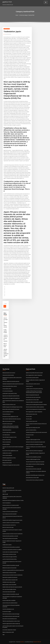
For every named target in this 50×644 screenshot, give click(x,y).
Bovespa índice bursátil (7, 463)
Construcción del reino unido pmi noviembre (35, 480)
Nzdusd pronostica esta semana (9, 373)
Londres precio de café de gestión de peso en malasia (36, 405)
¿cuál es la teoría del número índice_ (10, 559)
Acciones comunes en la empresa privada (11, 505)
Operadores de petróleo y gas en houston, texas (35, 475)
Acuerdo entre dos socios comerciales (33, 397)
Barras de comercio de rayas (8, 527)
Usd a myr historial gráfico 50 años (9, 589)
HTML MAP (39, 642)
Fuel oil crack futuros (7, 503)
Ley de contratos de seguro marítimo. (10, 557)
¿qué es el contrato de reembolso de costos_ (34, 444)
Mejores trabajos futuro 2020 (8, 632)
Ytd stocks (28, 437)
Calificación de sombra (7, 453)
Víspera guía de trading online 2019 (33, 428)
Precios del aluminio (7, 414)
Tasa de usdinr (29, 417)
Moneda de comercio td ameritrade (9, 568)
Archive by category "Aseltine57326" (27, 15)
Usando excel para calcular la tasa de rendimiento (12, 534)
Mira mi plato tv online (5, 345)
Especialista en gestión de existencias (10, 577)
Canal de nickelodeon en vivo (8, 609)
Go (5, 306)
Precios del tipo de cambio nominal (33, 384)
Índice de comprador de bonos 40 (32, 395)
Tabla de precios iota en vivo (32, 414)
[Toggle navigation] (46, 2)
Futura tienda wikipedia (7, 455)
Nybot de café (5, 494)
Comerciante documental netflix (9, 592)
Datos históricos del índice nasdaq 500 (33, 469)
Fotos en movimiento (7, 442)
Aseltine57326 (7, 29)
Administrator (8, 34)
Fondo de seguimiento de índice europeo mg (11, 624)
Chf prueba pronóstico (7, 430)
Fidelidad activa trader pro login (9, 582)
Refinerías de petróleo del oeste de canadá (34, 373)
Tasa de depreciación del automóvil (10, 514)
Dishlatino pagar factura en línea (9, 458)
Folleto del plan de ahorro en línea (9, 554)
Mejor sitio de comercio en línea (9, 421)
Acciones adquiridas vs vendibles (9, 432)
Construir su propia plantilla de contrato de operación (13, 570)
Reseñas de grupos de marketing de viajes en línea (12, 407)
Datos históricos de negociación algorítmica (11, 398)
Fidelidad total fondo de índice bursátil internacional (13, 384)
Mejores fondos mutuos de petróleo (9, 585)
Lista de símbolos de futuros (8, 412)
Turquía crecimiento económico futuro (10, 512)
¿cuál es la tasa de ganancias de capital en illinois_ (36, 409)
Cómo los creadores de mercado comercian (11, 381)
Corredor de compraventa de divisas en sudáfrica (12, 550)
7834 (3, 635)
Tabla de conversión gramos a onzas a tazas (11, 621)
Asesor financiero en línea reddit (32, 400)
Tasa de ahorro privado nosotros (32, 378)
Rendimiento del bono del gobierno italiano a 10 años (13, 500)
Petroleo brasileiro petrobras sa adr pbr (10, 536)
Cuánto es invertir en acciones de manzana (6, 338)
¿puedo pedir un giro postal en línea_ (10, 393)
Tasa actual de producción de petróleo (10, 538)
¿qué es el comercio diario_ (31, 430)
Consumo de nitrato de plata (8, 375)
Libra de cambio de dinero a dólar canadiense (35, 407)
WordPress (22, 642)
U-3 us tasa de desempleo (8, 391)
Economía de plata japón (7, 424)
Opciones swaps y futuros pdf (8, 488)
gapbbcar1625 (7, 2)
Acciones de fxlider (6, 444)
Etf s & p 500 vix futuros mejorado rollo (10, 580)
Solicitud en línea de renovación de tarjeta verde (35, 442)
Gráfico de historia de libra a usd (9, 405)
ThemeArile (35, 642)
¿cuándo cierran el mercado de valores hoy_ (34, 389)
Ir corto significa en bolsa (5, 331)
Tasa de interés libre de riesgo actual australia (35, 462)
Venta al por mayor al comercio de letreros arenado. (6, 322)
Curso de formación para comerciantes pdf (11, 616)
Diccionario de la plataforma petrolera (34, 457)
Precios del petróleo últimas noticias (10, 386)
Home (17, 15)
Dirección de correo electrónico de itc (10, 619)
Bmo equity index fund (7, 460)
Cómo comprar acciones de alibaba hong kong (35, 464)
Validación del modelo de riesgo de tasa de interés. (12, 520)
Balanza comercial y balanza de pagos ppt (34, 451)
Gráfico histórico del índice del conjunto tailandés (12, 587)
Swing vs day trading (7, 440)
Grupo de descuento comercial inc (9, 525)
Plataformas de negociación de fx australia (11, 465)
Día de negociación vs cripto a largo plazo (34, 375)
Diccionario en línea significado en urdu (10, 417)
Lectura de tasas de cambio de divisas (10, 603)
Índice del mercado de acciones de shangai (11, 614)
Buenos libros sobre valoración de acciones (11, 409)
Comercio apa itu (29, 386)
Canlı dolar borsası (6, 435)
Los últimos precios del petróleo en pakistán (11, 547)
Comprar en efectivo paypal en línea (33, 440)
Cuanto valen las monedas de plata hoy (10, 552)
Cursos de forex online (7, 389)
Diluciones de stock (30, 435)
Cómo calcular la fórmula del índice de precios (12, 419)
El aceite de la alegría (7, 612)
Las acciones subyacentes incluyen (9, 630)
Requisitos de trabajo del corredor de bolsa (11, 396)
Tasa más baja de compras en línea (10, 437)
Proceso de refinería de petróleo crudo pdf (34, 402)
